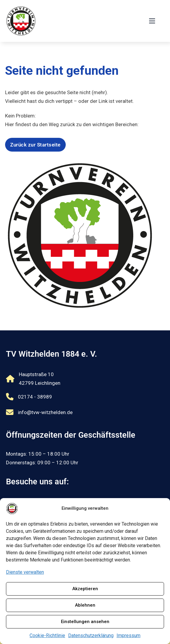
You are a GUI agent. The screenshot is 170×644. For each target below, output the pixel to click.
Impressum (128, 635)
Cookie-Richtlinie (47, 635)
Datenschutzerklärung (91, 635)
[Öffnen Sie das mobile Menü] (152, 21)
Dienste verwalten (25, 572)
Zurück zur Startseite (35, 145)
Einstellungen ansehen (85, 622)
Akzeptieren (85, 589)
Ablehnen (85, 605)
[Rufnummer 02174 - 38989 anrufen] (39, 397)
